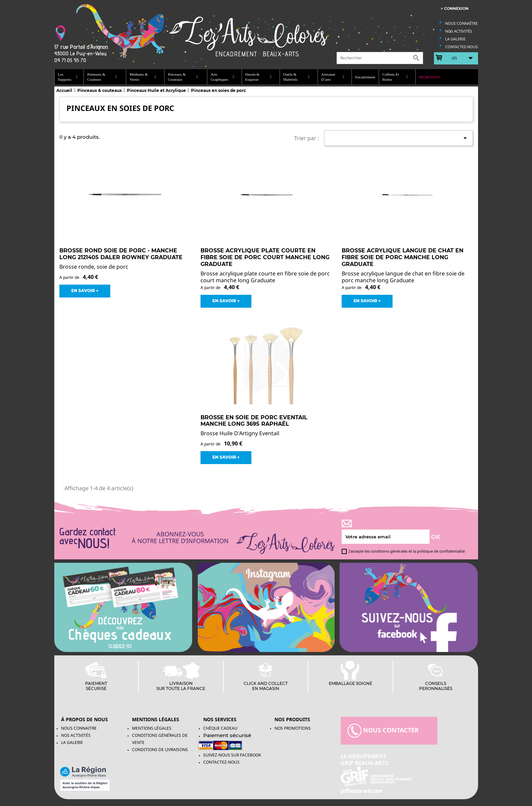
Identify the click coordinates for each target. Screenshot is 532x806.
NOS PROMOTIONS (293, 728)
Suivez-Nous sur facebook (232, 755)
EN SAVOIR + (85, 291)
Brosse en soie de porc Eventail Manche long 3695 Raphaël (254, 421)
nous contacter (383, 731)
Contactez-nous (461, 47)
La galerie (455, 39)
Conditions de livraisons (160, 750)
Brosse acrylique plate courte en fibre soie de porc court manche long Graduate (265, 257)
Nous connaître (461, 23)
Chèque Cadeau (220, 728)
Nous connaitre (79, 728)
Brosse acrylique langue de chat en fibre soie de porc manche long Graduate (403, 257)
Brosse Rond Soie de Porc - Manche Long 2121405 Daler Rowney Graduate (121, 254)
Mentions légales (152, 728)
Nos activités (459, 31)
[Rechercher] (380, 58)
